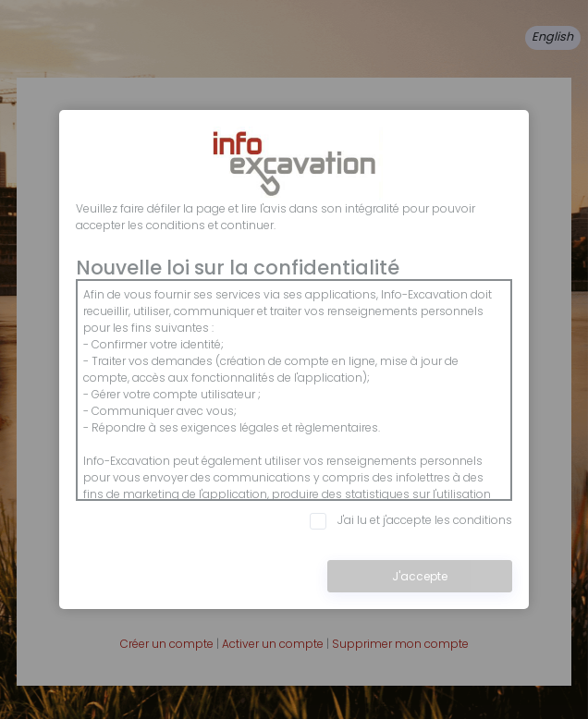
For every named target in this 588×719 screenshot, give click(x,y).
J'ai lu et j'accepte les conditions (411, 520)
